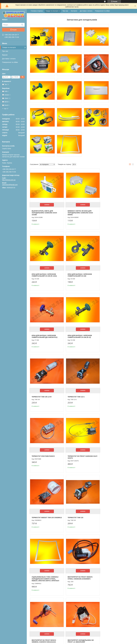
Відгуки (5, 55)
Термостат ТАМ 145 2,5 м (42, 304)
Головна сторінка (37, 11)
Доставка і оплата (9, 59)
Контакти (74, 11)
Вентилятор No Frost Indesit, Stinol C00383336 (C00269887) (79, 423)
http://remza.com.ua (9, 180)
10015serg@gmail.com (10, 185)
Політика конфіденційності (95, 642)
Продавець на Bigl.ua (68, 640)
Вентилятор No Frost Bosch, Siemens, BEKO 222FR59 (79, 608)
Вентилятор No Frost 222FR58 (44, 607)
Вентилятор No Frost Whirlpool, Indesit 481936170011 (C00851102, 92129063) (116, 547)
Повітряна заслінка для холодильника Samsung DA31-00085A (114, 609)
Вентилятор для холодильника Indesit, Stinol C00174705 (45, 546)
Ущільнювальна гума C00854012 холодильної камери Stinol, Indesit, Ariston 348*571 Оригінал (45, 424)
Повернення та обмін (10, 62)
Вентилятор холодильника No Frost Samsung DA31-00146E (80, 485)
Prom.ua (79, 638)
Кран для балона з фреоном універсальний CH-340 (44, 244)
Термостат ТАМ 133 (109, 362)
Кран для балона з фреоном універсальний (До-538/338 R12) (79, 244)
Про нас (5, 51)
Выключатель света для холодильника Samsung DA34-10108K (44, 183)
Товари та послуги (9, 47)
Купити (46, 175)
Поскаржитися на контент (78, 642)
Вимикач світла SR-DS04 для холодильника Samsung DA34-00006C (79, 183)
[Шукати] (22, 25)
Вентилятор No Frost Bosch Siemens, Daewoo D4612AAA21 (114, 423)
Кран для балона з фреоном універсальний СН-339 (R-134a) (114, 182)
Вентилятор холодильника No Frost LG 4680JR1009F (45, 485)
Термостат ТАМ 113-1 (75, 304)
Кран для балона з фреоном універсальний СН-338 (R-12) (114, 244)
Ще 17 (6, 109)
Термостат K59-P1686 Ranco (113, 304)
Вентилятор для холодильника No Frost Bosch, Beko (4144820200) (81, 546)
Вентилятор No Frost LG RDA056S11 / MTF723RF (112, 485)
